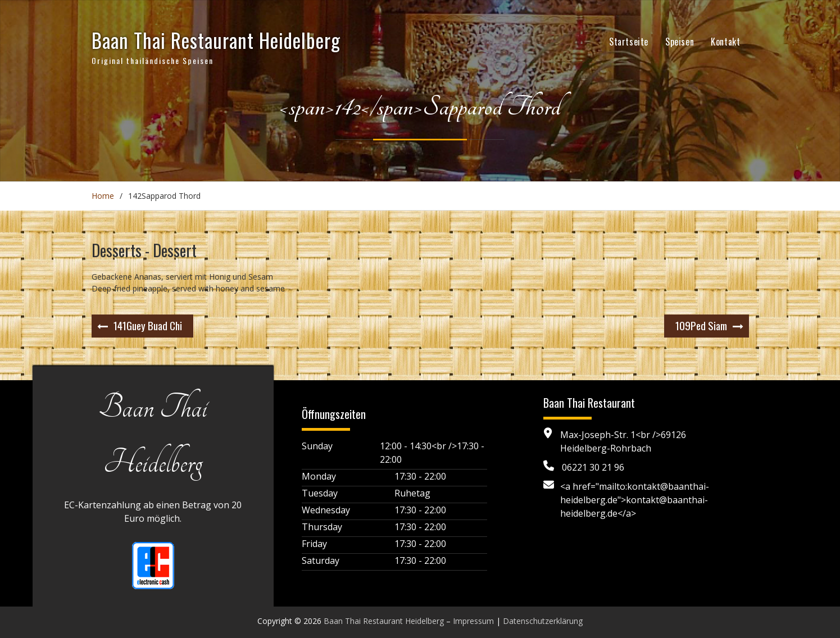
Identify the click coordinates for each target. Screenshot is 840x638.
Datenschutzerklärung (543, 621)
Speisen (680, 42)
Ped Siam (701, 325)
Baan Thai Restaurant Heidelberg (216, 40)
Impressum (473, 621)
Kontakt (725, 42)
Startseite (629, 42)
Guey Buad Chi (148, 325)
